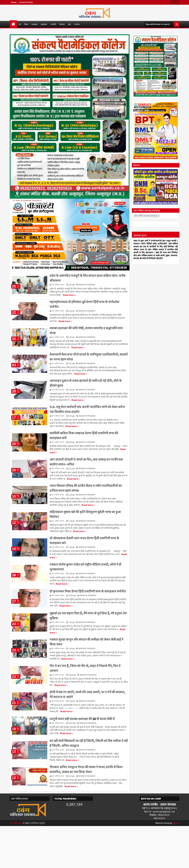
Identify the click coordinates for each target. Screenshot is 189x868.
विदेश (26, 24)
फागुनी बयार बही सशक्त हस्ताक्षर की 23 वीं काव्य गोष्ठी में (82, 754)
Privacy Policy (26, 2)
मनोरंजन (77, 24)
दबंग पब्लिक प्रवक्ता (17, 865)
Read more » (70, 296)
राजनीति (53, 24)
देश (20, 24)
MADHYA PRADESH (87, 286)
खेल (69, 24)
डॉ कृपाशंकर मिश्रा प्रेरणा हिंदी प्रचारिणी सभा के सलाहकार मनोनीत (88, 615)
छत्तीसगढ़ (44, 24)
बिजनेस (62, 24)
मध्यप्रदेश (34, 24)
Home (14, 2)
